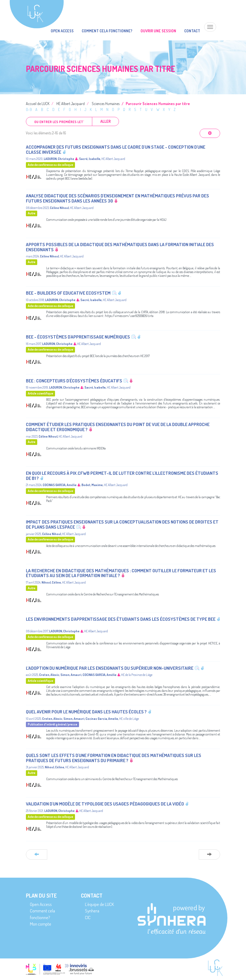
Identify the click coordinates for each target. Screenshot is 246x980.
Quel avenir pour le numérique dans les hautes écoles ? (86, 712)
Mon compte (41, 924)
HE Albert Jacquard (71, 104)
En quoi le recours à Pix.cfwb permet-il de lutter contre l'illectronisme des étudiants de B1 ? (122, 476)
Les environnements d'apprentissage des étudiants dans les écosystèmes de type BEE (121, 619)
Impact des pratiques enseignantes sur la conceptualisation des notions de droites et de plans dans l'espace (122, 524)
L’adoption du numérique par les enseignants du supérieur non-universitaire (110, 668)
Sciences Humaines (106, 104)
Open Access (62, 31)
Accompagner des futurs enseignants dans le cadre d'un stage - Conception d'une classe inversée (116, 149)
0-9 (29, 109)
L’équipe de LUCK (99, 904)
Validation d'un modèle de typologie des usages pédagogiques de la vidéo (105, 804)
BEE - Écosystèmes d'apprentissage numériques (78, 337)
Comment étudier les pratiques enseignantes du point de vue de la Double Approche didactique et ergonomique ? (118, 427)
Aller (105, 121)
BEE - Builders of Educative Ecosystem (68, 293)
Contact (192, 31)
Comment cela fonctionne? (107, 31)
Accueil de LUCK (38, 104)
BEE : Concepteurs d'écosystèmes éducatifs (74, 381)
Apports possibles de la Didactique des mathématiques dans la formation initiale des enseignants (120, 247)
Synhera (92, 911)
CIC (88, 917)
